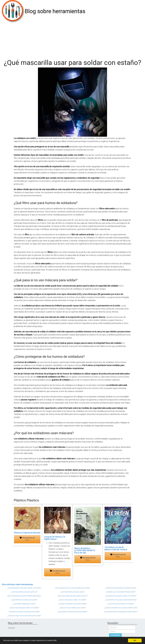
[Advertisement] (72, 40)
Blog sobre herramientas (55, 11)
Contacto (11, 628)
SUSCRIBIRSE (115, 635)
